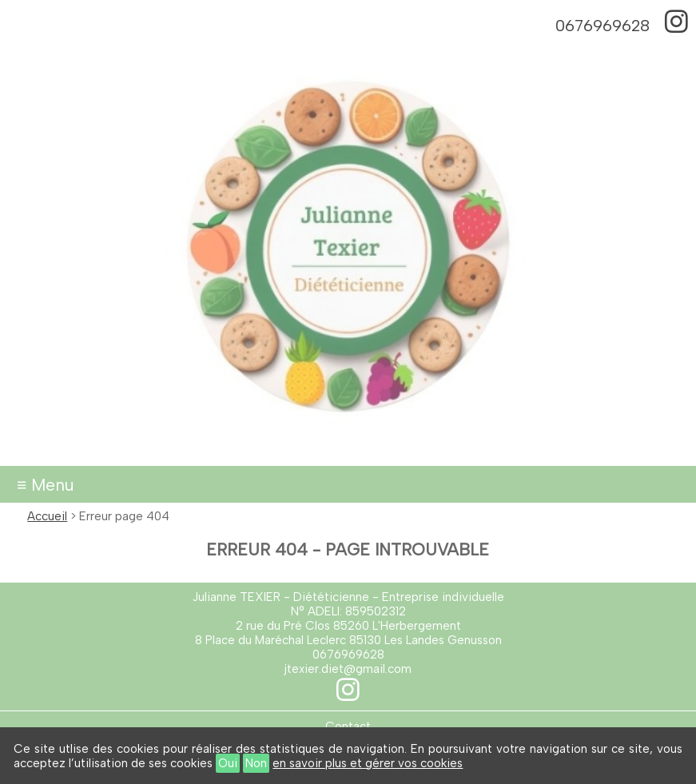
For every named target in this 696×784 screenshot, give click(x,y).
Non (256, 763)
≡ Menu (46, 485)
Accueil (47, 516)
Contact (348, 726)
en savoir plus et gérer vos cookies (368, 763)
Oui (228, 763)
